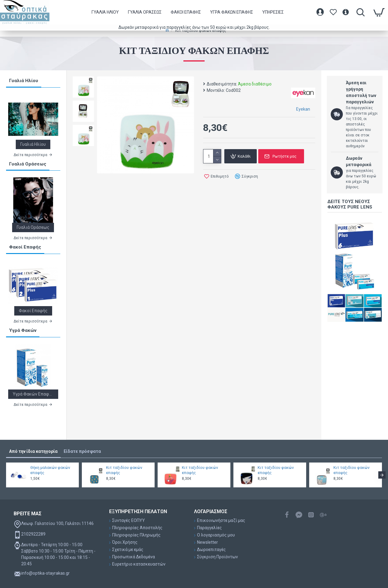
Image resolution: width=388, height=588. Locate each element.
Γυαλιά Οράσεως (28, 164)
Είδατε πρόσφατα (82, 451)
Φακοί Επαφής (25, 247)
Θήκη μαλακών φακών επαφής (50, 470)
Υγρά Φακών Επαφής (33, 394)
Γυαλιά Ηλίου (24, 81)
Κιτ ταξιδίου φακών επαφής (124, 470)
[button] (382, 475)
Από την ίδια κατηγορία (33, 451)
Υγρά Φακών (23, 330)
